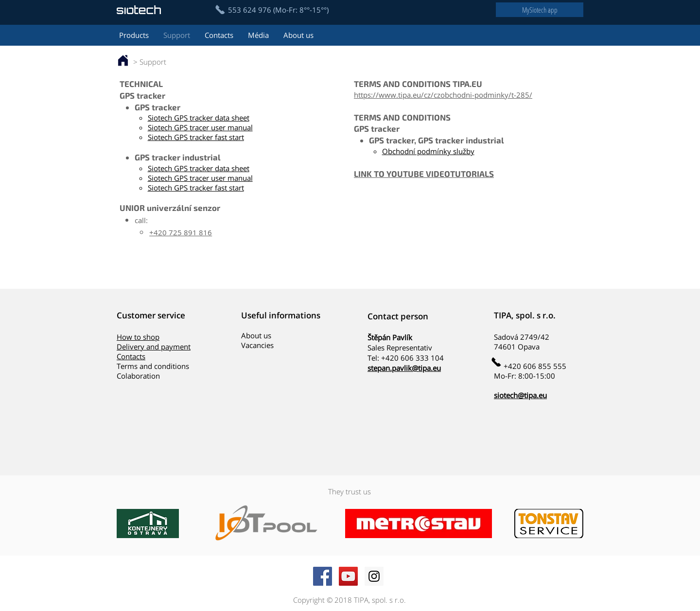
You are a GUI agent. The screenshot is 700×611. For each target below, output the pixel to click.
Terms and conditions (153, 366)
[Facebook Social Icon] (323, 576)
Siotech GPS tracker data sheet (199, 118)
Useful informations (281, 315)
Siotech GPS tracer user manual (200, 127)
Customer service (151, 315)
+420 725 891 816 (181, 232)
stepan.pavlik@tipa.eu (404, 368)
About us (256, 335)
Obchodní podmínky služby (428, 151)
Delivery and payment (154, 347)
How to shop (138, 337)
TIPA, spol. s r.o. (525, 315)
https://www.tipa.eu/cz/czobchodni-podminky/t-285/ (443, 95)
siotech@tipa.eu (520, 395)
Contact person (398, 316)
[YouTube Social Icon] (348, 576)
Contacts (131, 356)
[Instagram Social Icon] (374, 576)
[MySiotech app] (540, 10)
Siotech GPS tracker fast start (196, 137)
